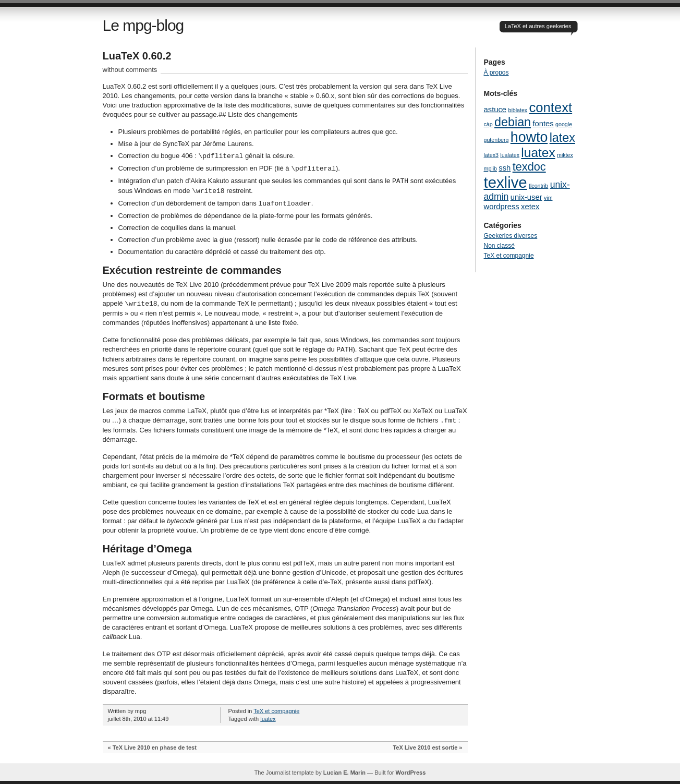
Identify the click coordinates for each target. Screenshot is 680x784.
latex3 (491, 155)
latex (562, 138)
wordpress (502, 207)
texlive (506, 182)
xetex (530, 207)
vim (548, 198)
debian (513, 122)
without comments (130, 70)
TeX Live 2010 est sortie (425, 747)
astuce (495, 110)
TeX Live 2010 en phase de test (155, 747)
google (564, 124)
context (551, 107)
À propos (496, 73)
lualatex (510, 155)
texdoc (529, 167)
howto (529, 137)
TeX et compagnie (276, 711)
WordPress (410, 773)
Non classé (499, 246)
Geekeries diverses (511, 236)
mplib (490, 168)
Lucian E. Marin (344, 773)
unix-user (526, 197)
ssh (505, 168)
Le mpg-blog (143, 25)
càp (488, 124)
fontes (543, 124)
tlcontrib (538, 186)
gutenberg (496, 140)
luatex (268, 719)
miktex (565, 155)
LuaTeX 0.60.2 (137, 56)
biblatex (518, 110)
